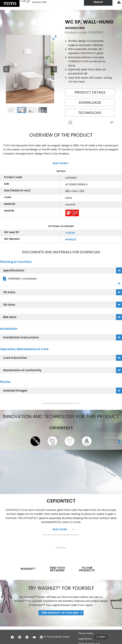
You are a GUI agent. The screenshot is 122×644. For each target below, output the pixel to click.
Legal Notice (85, 639)
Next (54, 69)
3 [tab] (32, 110)
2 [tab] (22, 110)
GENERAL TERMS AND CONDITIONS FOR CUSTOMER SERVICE (89, 625)
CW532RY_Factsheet (22, 279)
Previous (5, 69)
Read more (60, 529)
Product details (90, 92)
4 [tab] (43, 110)
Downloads (90, 103)
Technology (90, 113)
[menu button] (119, 3)
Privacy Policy (86, 633)
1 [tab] (11, 110)
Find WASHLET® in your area (60, 613)
